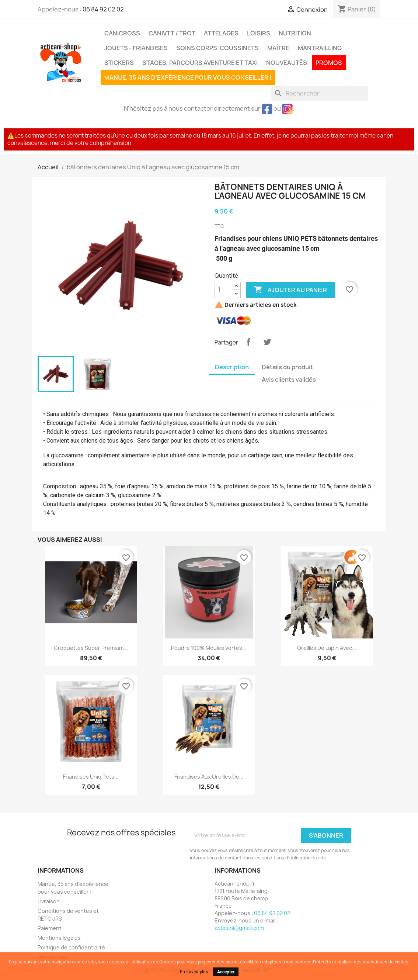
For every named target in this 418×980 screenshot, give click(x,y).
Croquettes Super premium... (91, 648)
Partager (248, 342)
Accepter (226, 972)
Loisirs (259, 33)
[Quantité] (223, 290)
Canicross (122, 33)
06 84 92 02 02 (103, 9)
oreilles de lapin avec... (327, 648)
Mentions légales (59, 938)
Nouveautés (287, 63)
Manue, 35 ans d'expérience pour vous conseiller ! (188, 77)
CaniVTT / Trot (172, 33)
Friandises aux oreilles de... (209, 777)
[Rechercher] (320, 93)
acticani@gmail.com (239, 928)
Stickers (119, 63)
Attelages (221, 33)
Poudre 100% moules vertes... (209, 648)
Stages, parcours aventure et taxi (200, 63)
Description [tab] (232, 367)
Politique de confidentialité (71, 947)
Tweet (267, 342)
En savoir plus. (195, 972)
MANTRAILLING (320, 48)
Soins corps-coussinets (217, 48)
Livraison (49, 901)
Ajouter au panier (290, 290)
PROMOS (329, 63)
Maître (278, 48)
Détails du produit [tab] (287, 367)
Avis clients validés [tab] (289, 380)
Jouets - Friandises (136, 48)
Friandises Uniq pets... (91, 777)
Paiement (50, 928)
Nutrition (295, 33)
